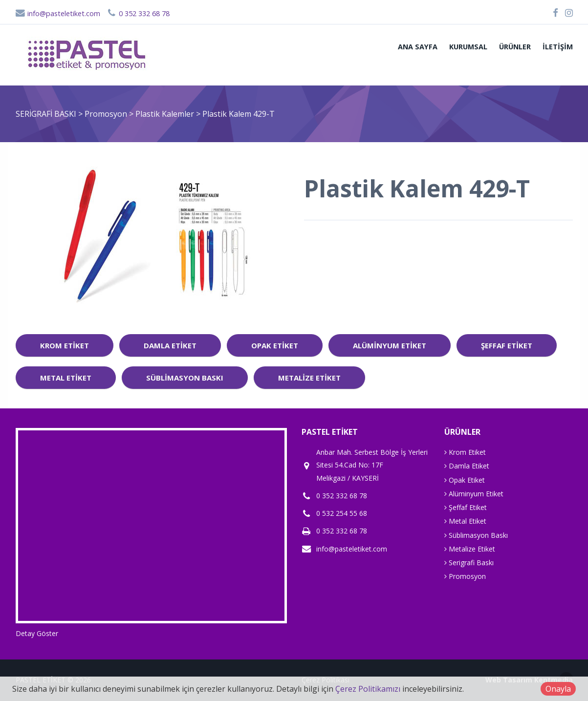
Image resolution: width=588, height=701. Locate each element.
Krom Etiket (65, 345)
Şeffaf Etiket (507, 345)
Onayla (558, 689)
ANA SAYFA (418, 47)
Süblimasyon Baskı (185, 378)
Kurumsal (468, 47)
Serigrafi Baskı (469, 563)
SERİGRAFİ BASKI (46, 114)
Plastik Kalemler (166, 114)
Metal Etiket (66, 378)
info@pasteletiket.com (58, 13)
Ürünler (515, 47)
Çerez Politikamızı (368, 689)
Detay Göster (37, 633)
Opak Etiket (275, 345)
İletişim (558, 47)
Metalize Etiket (309, 378)
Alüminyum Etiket (390, 345)
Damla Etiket (170, 345)
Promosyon (107, 114)
